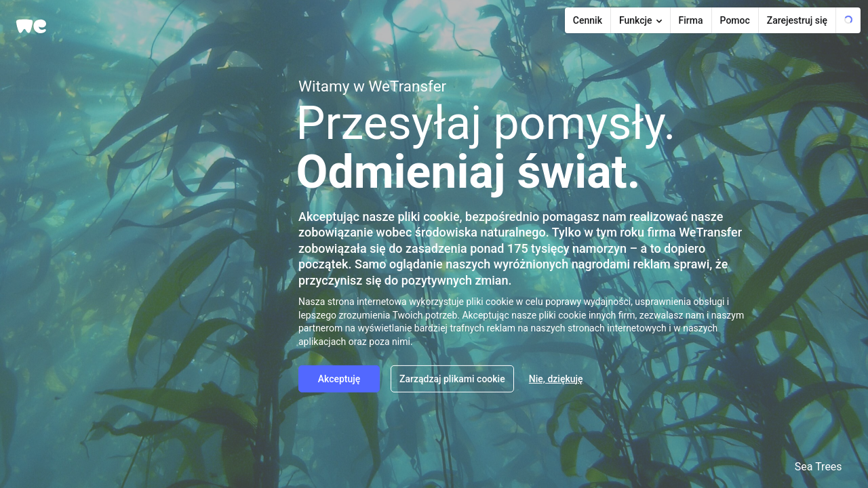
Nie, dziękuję (556, 378)
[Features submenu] (641, 20)
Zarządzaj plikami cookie (452, 378)
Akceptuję (339, 378)
